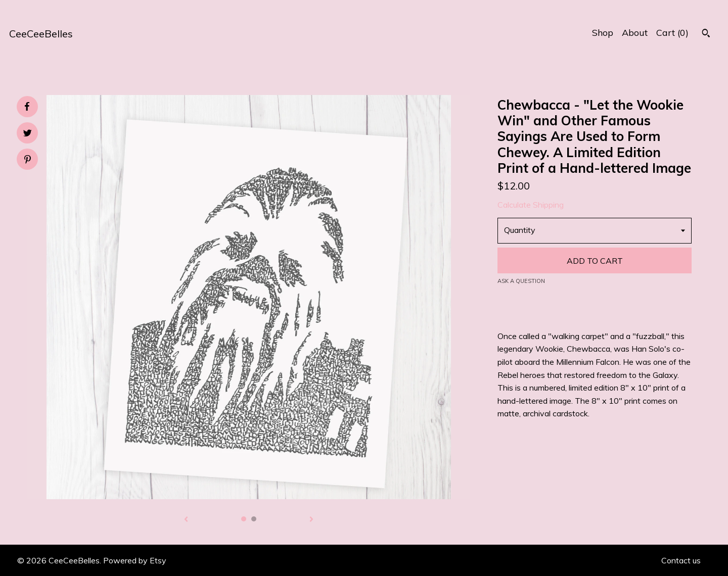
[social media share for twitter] (28, 134)
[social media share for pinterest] (28, 160)
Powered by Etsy (135, 560)
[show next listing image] (311, 520)
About (635, 33)
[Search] (706, 34)
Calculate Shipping (531, 205)
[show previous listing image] (186, 520)
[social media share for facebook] (27, 107)
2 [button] (254, 519)
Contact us (681, 560)
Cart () (672, 33)
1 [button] (244, 519)
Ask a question (521, 281)
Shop (603, 33)
